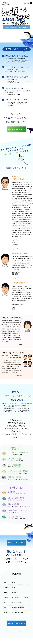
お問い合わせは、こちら (17, 129)
